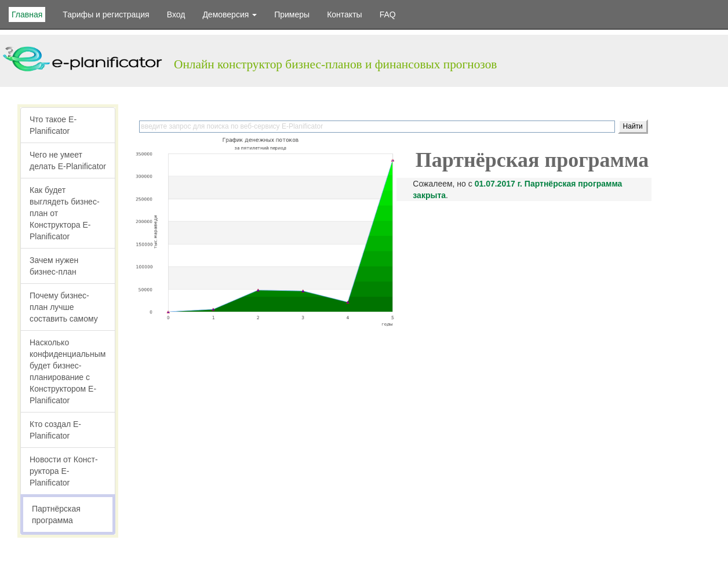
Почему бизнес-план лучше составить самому (64, 307)
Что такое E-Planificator (53, 125)
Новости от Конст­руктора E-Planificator (64, 471)
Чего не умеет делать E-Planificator (68, 160)
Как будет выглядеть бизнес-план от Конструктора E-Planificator (65, 213)
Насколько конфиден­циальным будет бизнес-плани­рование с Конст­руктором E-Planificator (68, 371)
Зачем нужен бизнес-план (54, 266)
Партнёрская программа (56, 514)
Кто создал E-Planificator (55, 430)
